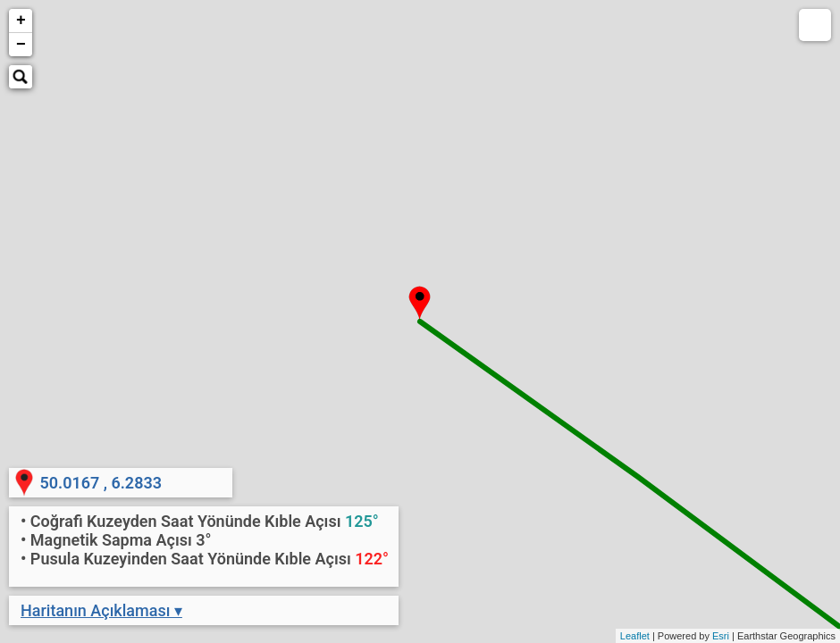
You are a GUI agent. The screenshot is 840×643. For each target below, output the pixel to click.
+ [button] (21, 21)
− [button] (21, 45)
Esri (721, 636)
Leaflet (635, 636)
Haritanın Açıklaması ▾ (101, 610)
